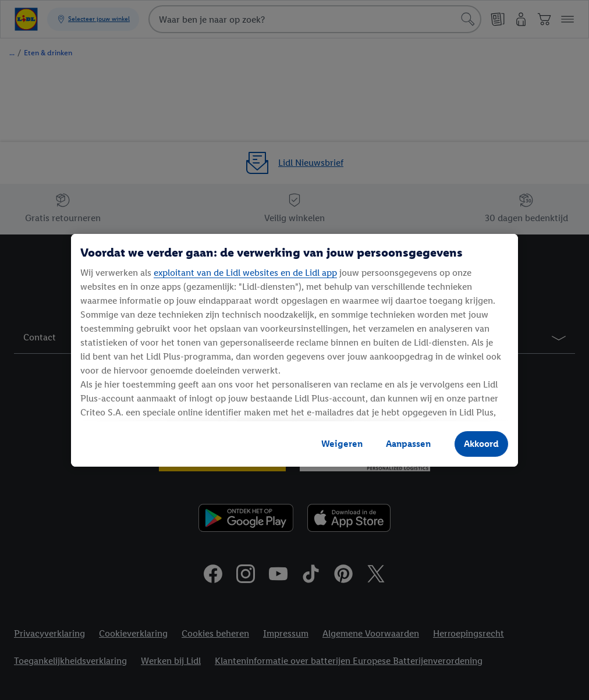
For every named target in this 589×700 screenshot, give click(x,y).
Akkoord (481, 444)
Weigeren (342, 444)
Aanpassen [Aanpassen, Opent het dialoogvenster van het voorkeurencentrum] (408, 444)
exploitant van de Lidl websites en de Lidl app (245, 273)
